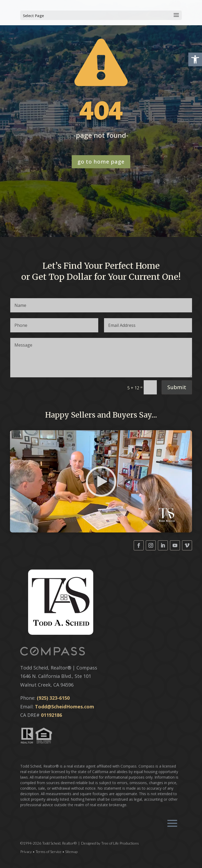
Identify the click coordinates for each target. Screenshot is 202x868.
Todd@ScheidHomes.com (64, 707)
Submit (177, 387)
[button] (195, 59)
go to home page (101, 162)
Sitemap (71, 852)
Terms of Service (48, 852)
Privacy (26, 852)
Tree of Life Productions (120, 843)
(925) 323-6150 (53, 698)
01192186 (51, 715)
